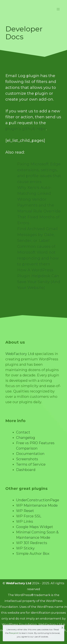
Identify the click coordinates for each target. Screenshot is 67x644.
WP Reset (25, 511)
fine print (14, 633)
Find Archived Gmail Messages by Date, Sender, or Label (37, 235)
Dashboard (26, 470)
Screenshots (27, 459)
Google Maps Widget (35, 527)
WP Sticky (25, 548)
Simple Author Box (33, 554)
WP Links (25, 521)
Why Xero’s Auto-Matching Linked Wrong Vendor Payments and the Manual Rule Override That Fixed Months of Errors (39, 205)
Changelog (26, 438)
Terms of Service (31, 464)
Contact (23, 432)
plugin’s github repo (26, 129)
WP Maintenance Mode (37, 505)
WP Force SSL (29, 516)
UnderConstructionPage (38, 500)
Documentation (30, 454)
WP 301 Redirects (32, 543)
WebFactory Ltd (20, 354)
